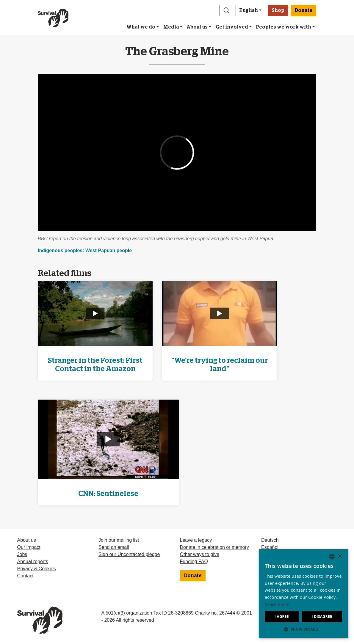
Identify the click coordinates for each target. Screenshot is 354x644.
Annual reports (33, 561)
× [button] (340, 556)
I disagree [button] (322, 616)
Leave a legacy (196, 540)
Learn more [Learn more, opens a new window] (277, 604)
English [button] (249, 10)
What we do (141, 27)
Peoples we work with (283, 27)
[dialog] (303, 594)
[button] (226, 10)
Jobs (22, 554)
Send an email (114, 547)
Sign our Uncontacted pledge (129, 554)
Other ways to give (200, 554)
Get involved (232, 27)
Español (270, 547)
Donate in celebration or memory (214, 547)
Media (171, 27)
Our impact (29, 547)
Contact (25, 576)
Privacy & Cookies (37, 569)
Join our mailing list (119, 540)
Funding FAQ (194, 561)
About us (197, 27)
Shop (278, 10)
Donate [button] (303, 10)
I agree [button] (282, 616)
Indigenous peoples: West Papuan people (85, 250)
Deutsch (270, 540)
